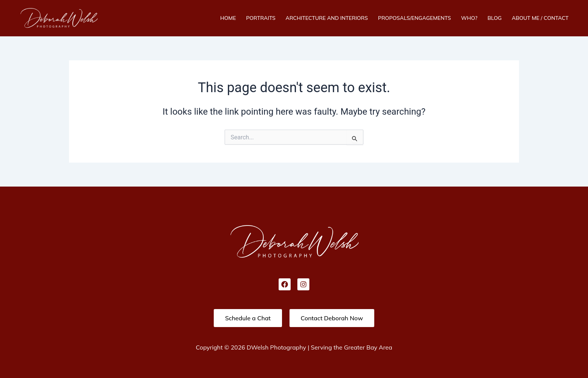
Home (228, 18)
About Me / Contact (540, 18)
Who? (469, 18)
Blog (495, 18)
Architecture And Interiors (327, 18)
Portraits (261, 18)
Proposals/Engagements (415, 18)
